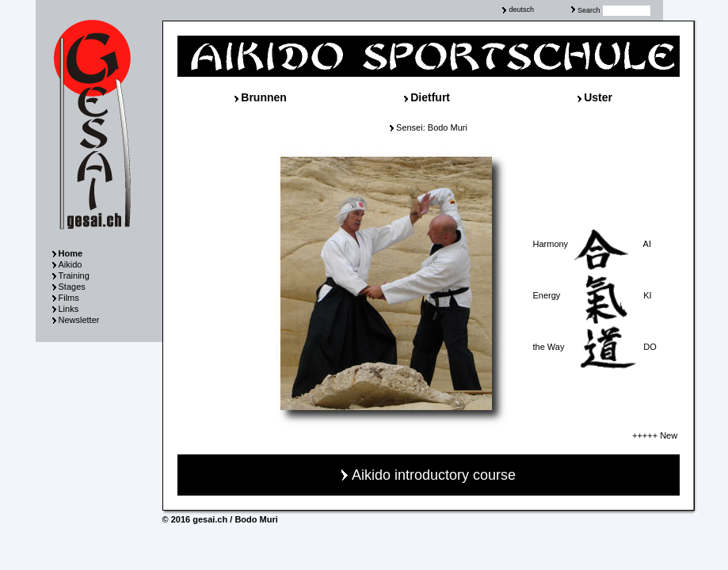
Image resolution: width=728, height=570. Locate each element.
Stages (72, 287)
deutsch (522, 9)
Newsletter (79, 320)
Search (589, 10)
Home (71, 253)
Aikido (71, 264)
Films (69, 298)
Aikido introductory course (434, 475)
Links (69, 309)
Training (74, 275)
